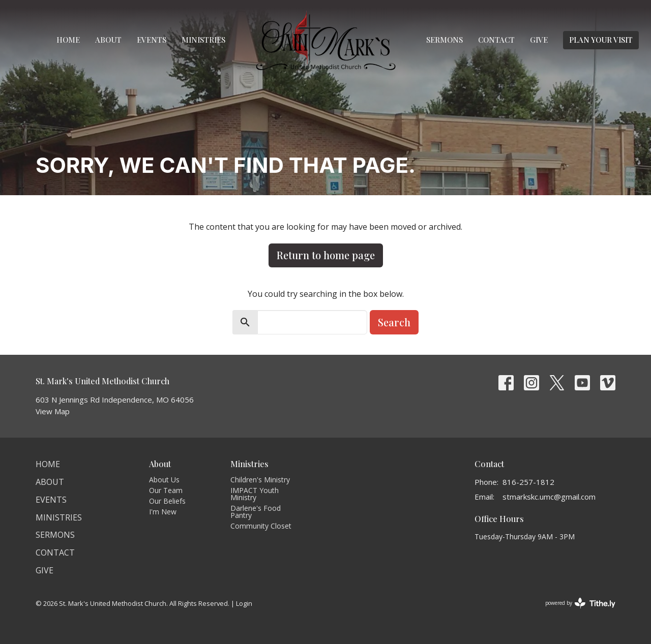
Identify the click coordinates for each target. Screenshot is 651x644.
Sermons (445, 40)
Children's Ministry (260, 480)
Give (539, 40)
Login (244, 603)
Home (68, 40)
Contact (496, 40)
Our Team (166, 490)
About (108, 40)
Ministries (203, 40)
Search (394, 322)
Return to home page (326, 255)
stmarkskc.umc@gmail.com (549, 497)
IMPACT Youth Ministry (255, 494)
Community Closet (261, 526)
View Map (53, 411)
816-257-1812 (528, 482)
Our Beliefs (167, 501)
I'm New (163, 512)
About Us (164, 480)
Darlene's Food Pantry (256, 512)
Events (152, 40)
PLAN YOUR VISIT (601, 40)
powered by (580, 603)
